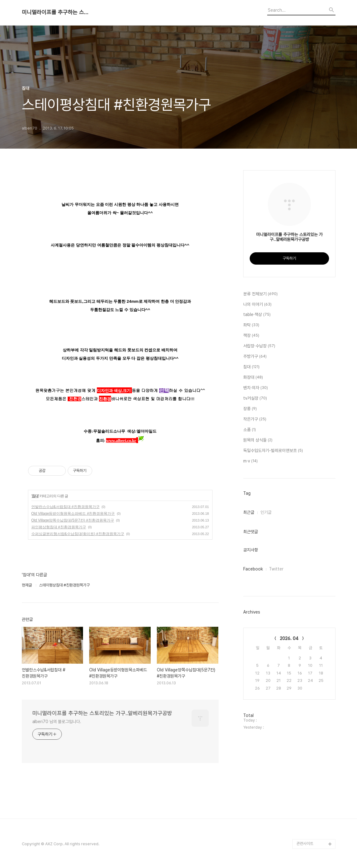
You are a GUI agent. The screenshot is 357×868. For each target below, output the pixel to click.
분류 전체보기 (260, 294)
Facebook (253, 569)
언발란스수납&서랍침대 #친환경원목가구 (65, 507)
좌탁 (251, 325)
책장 (251, 336)
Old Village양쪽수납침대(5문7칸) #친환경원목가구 (73, 520)
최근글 (249, 512)
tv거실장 (255, 398)
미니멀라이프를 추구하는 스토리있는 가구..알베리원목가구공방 (56, 12)
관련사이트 (305, 844)
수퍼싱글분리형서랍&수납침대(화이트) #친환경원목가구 (78, 534)
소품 (250, 430)
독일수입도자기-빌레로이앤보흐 (273, 451)
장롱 (250, 409)
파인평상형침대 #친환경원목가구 (59, 527)
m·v (250, 461)
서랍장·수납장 (259, 346)
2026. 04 (289, 638)
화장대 (253, 378)
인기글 (266, 512)
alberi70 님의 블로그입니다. (57, 722)
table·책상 (257, 315)
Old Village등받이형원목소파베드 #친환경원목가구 (73, 514)
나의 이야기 (257, 305)
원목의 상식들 (258, 440)
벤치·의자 (256, 388)
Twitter (276, 569)
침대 (35, 496)
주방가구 (255, 357)
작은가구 (255, 419)
